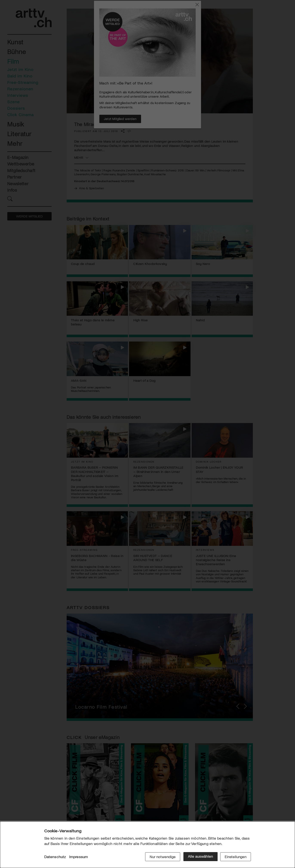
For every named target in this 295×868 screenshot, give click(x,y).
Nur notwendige (161, 857)
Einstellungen (235, 857)
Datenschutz (55, 857)
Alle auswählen (199, 857)
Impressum (79, 857)
